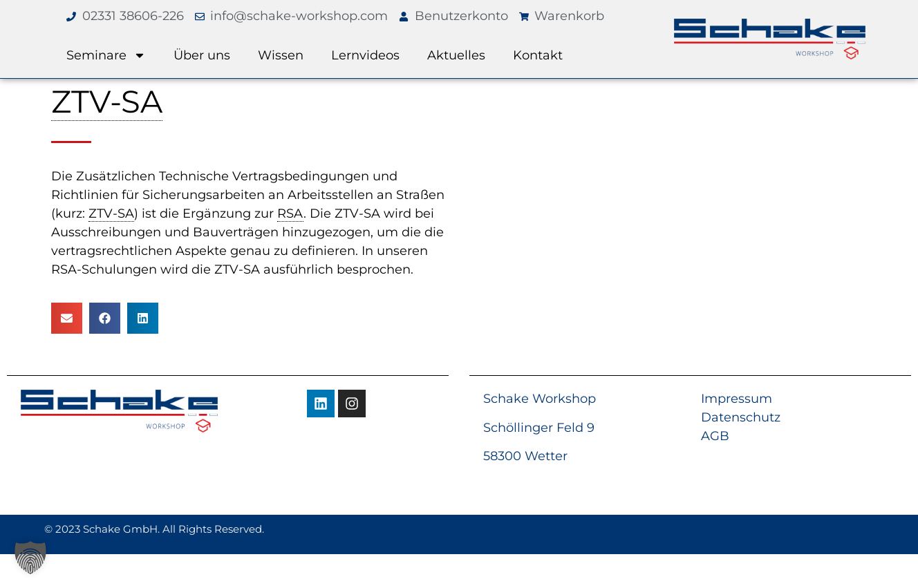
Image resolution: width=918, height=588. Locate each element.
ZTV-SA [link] (107, 101)
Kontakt (538, 55)
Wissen (281, 55)
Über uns (202, 55)
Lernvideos (365, 55)
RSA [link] (290, 214)
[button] (67, 318)
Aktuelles (456, 55)
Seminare (106, 55)
